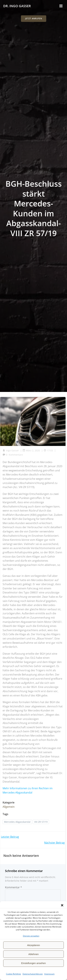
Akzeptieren (33, 945)
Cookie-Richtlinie (13, 974)
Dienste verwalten (31, 936)
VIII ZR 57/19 (41, 822)
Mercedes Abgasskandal (17, 822)
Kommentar (13, 887)
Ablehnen (33, 954)
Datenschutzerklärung (33, 974)
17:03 (48, 450)
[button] (62, 905)
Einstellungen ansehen (34, 963)
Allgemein (9, 807)
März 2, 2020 (31, 450)
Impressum (49, 974)
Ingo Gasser (11, 450)
